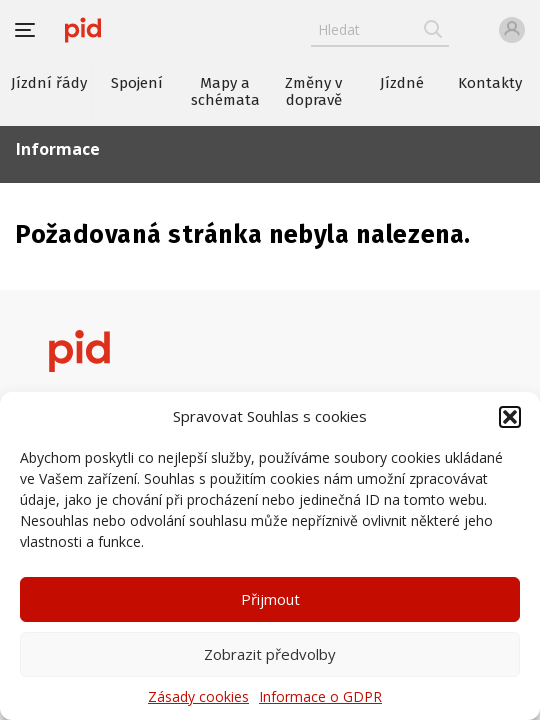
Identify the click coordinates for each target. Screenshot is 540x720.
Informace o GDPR (320, 696)
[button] (510, 417)
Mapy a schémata (225, 91)
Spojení (137, 83)
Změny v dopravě (313, 91)
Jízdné (402, 83)
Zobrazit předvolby (270, 654)
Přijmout (270, 599)
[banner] (83, 30)
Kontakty (490, 83)
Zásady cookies (198, 696)
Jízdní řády (49, 83)
